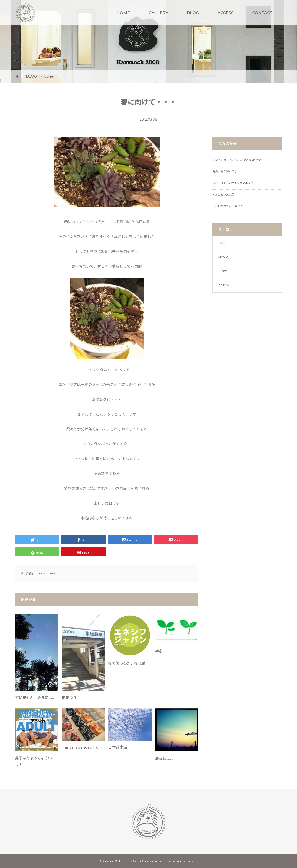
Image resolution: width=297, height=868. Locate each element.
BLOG (193, 13)
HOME (123, 13)
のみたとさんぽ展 (223, 195)
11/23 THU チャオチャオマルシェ (233, 183)
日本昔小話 (118, 747)
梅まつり (69, 698)
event (223, 243)
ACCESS (226, 13)
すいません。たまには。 (36, 698)
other (223, 271)
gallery (224, 285)
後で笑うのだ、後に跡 (127, 663)
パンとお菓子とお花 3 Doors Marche (237, 160)
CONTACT (262, 13)
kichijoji (224, 257)
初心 (159, 651)
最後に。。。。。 (166, 758)
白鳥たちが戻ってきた (226, 171)
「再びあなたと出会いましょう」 (233, 206)
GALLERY (158, 13)
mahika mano (45, 573)
